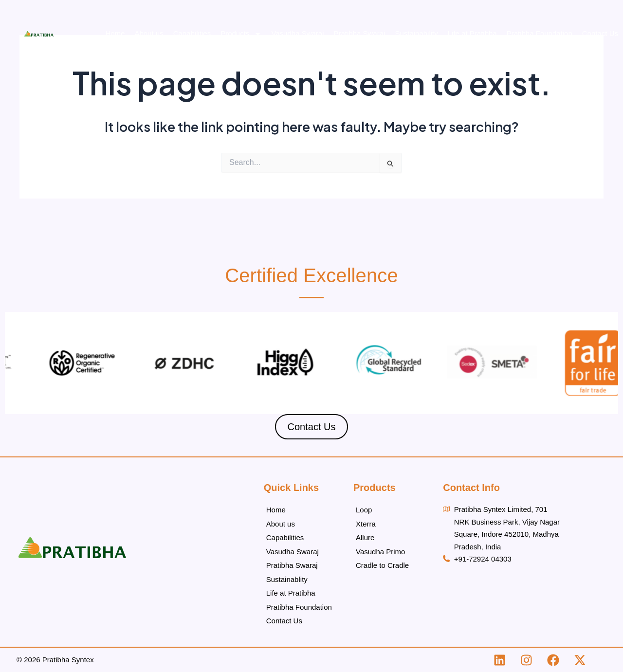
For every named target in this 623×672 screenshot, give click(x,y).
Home (115, 33)
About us (149, 33)
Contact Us (600, 33)
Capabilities (192, 33)
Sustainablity (287, 579)
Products (241, 34)
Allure (365, 537)
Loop (364, 510)
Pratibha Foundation (540, 33)
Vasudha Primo (380, 552)
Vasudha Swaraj (297, 33)
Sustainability (416, 33)
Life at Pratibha (472, 33)
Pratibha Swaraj (360, 33)
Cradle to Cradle (382, 565)
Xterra (366, 524)
